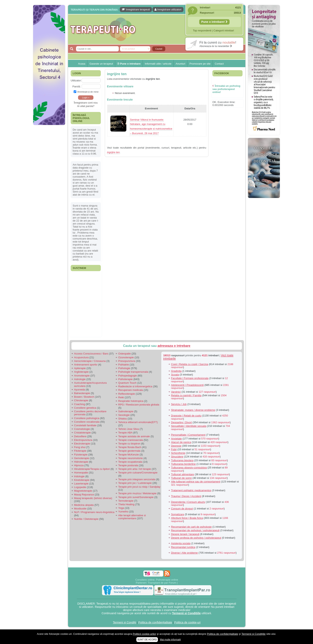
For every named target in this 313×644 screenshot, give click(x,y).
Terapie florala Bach (130, 447)
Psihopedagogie (127, 376)
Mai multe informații (170, 640)
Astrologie (80, 379)
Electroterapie (82, 444)
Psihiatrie (123, 365)
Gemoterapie (82, 458)
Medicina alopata (84, 505)
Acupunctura (81, 357)
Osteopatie (124, 354)
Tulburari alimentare (183, 474)
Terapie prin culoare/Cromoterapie (138, 473)
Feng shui (80, 447)
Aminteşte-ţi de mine (86, 92)
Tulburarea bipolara (182, 460)
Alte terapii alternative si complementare (132, 517)
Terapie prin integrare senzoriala (137, 479)
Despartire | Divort (182, 422)
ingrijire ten (117, 74)
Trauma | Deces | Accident (186, 496)
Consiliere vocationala (87, 422)
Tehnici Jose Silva (128, 429)
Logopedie (80, 487)
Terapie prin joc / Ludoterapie (135, 483)
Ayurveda (80, 390)
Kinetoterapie (82, 480)
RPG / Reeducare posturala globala (139, 405)
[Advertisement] (49, 188)
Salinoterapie (126, 411)
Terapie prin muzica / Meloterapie (137, 493)
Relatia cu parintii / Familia (186, 395)
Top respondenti (202, 30)
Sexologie (124, 415)
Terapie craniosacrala (131, 440)
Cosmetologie (82, 429)
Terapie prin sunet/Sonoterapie (136, 497)
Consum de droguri (182, 509)
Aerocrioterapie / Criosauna (90, 361)
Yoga (121, 508)
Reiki (121, 397)
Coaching (80, 404)
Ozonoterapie (126, 357)
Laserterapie (81, 484)
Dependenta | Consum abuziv (188, 502)
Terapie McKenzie (128, 455)
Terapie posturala (128, 465)
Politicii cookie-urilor (144, 634)
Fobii (174, 449)
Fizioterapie (81, 455)
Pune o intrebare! (214, 22)
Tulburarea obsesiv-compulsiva (189, 468)
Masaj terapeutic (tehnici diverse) (93, 498)
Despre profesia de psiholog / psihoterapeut (196, 538)
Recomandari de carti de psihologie (191, 527)
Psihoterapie (125, 379)
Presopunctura (127, 361)
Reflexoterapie (127, 394)
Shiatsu (122, 419)
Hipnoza (79, 465)
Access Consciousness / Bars (91, 354)
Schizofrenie (178, 453)
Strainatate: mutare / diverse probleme (193, 410)
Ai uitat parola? (86, 106)
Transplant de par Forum (162, 583)
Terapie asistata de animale (134, 436)
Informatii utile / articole (158, 64)
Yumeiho (123, 512)
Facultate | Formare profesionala (190, 378)
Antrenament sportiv (86, 365)
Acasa (82, 64)
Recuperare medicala (131, 390)
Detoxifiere (80, 436)
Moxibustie (80, 509)
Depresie (176, 446)
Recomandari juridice (183, 547)
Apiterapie (80, 368)
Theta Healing (126, 504)
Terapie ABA (125, 433)
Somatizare (178, 514)
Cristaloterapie (82, 433)
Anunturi (180, 64)
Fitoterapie (80, 451)
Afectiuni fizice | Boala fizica (187, 518)
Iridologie (79, 476)
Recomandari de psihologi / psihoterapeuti (195, 530)
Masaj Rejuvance (84, 495)
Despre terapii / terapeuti (185, 534)
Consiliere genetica (85, 408)
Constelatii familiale (85, 425)
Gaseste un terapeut (101, 64)
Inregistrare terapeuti (136, 9)
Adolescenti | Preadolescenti (187, 385)
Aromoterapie (82, 376)
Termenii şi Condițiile (253, 634)
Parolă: (77, 86)
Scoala (175, 375)
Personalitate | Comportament (188, 435)
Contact (219, 64)
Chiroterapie (81, 400)
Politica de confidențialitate (155, 622)
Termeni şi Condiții (124, 622)
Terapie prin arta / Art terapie (135, 469)
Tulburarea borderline (183, 464)
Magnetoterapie (83, 491)
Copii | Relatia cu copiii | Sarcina (190, 364)
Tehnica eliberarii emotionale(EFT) (138, 422)
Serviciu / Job (179, 404)
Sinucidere (177, 457)
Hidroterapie (81, 462)
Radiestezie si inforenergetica (135, 386)
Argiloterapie (81, 372)
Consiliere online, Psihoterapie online (157, 580)
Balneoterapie (82, 393)
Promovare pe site (200, 64)
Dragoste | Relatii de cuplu (186, 416)
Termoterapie (126, 501)
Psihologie (124, 368)
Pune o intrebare (129, 64)
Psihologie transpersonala (133, 372)
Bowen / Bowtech (84, 397)
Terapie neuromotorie (130, 458)
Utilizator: (76, 80)
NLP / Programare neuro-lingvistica (94, 512)
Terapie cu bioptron (129, 444)
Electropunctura (83, 440)
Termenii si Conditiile (186, 613)
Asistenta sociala (181, 543)
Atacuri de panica (181, 442)
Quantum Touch (127, 383)
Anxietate (176, 439)
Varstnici (176, 392)
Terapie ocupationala (130, 462)
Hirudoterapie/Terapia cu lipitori (92, 469)
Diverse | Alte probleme (184, 553)
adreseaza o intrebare (174, 346)
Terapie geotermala (129, 451)
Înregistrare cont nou (86, 103)
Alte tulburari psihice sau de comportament (196, 482)
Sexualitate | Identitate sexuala (189, 426)
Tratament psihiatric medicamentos (191, 490)
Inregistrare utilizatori (168, 9)
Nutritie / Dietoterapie (86, 519)
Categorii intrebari (224, 30)
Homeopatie (81, 473)
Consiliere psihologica (87, 418)
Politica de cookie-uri (187, 622)
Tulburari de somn (181, 478)
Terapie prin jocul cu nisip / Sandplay (139, 487)
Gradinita (176, 371)
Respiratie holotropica (131, 401)
